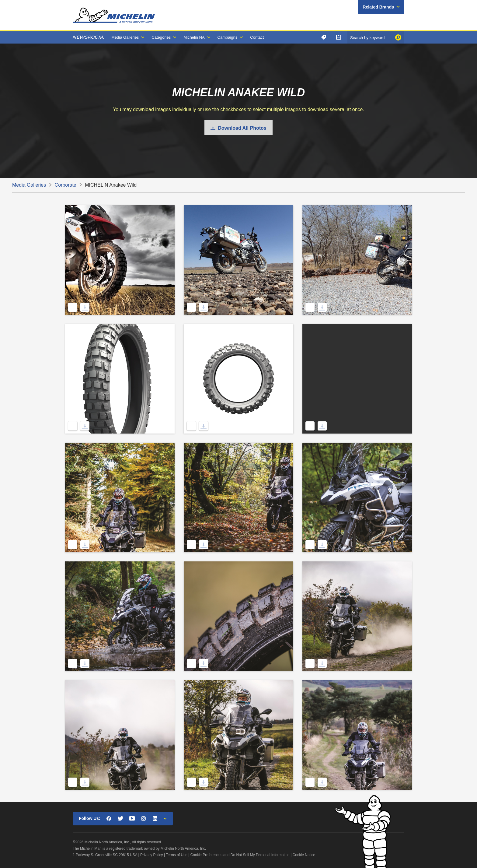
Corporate (66, 185)
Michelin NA (194, 37)
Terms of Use (177, 855)
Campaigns (228, 37)
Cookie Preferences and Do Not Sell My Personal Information (240, 855)
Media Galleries (125, 37)
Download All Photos (242, 128)
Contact (257, 37)
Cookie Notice (304, 855)
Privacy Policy (152, 855)
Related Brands (378, 7)
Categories (161, 37)
